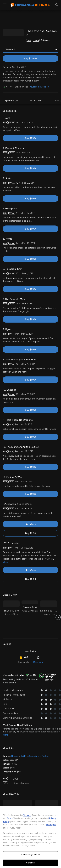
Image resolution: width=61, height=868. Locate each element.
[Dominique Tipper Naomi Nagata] (49, 617)
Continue (30, 863)
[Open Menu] (5, 5)
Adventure (34, 756)
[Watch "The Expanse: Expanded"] (31, 570)
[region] (31, 837)
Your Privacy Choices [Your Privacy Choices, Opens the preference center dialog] (31, 855)
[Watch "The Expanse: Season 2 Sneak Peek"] (31, 524)
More (5, 562)
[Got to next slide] (58, 617)
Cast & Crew (35, 101)
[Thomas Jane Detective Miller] (11, 617)
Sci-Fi (23, 756)
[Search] (57, 5)
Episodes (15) (12, 101)
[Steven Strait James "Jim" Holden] (30, 617)
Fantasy (45, 756)
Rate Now (38, 662)
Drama (15, 756)
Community (24, 662)
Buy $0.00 (31, 533)
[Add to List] (57, 40)
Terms (10, 818)
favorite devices (39, 87)
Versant (27, 815)
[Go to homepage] (30, 5)
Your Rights (51, 825)
